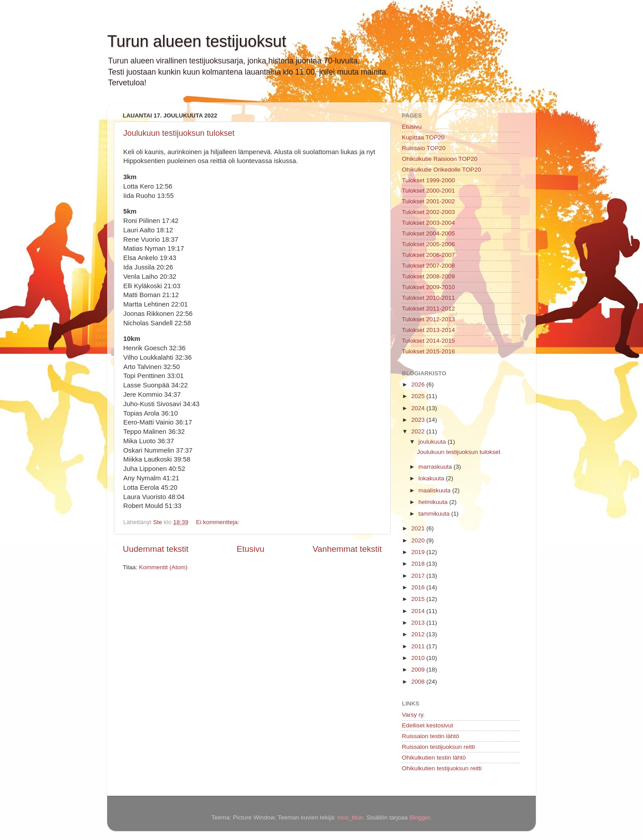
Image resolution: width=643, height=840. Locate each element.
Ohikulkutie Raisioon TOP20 (440, 159)
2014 (419, 611)
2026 (419, 384)
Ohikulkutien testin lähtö (434, 758)
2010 (419, 658)
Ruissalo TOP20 (424, 148)
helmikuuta (434, 502)
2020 (419, 540)
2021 (419, 528)
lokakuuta (432, 478)
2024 (419, 408)
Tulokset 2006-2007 (428, 255)
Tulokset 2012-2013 (428, 319)
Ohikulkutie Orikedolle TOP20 (441, 170)
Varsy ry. (413, 715)
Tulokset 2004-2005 (428, 233)
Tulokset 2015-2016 (428, 351)
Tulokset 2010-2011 (428, 298)
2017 (419, 576)
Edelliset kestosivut (428, 725)
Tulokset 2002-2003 (428, 212)
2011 (419, 646)
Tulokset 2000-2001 (428, 191)
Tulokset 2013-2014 (428, 330)
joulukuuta (433, 442)
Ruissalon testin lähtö (430, 736)
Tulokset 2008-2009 (428, 276)
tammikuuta (435, 514)
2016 (419, 587)
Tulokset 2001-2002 (428, 201)
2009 (419, 670)
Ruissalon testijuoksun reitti (438, 747)
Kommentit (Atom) (163, 567)
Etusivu (251, 549)
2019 (419, 552)
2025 (419, 396)
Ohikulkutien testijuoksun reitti (442, 768)
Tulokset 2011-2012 (428, 309)
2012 (419, 634)
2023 (419, 420)
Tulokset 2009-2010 (428, 287)
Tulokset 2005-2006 (428, 244)
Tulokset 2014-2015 (428, 341)
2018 (419, 564)
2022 (419, 431)
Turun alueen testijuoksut (197, 41)
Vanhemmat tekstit (347, 549)
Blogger (420, 817)
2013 (419, 623)
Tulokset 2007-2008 (428, 266)
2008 (419, 682)
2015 (419, 599)
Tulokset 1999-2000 (428, 180)
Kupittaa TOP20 (423, 137)
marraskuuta (436, 467)
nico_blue (350, 817)
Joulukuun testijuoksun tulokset (179, 133)
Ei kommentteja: (219, 522)
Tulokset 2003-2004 (428, 223)
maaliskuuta (435, 490)
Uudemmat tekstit (156, 549)
